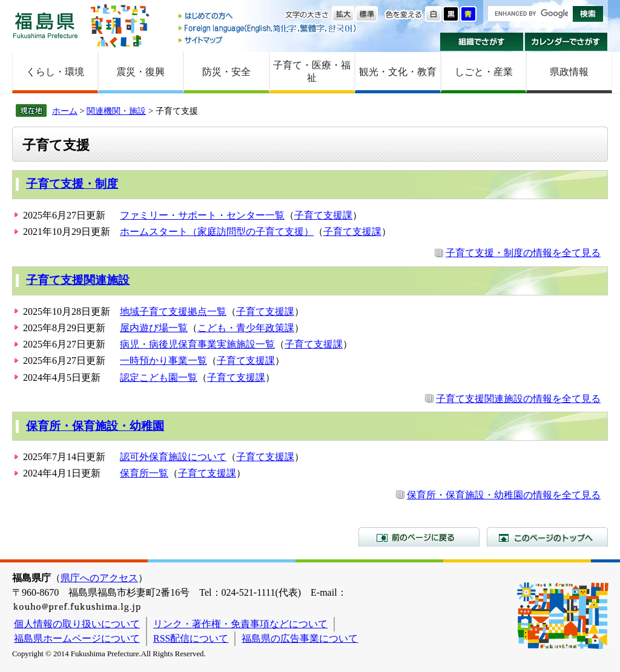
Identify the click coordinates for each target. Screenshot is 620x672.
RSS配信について (191, 638)
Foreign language (268, 28)
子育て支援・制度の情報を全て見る (523, 253)
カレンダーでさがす (566, 42)
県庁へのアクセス (99, 578)
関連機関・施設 (116, 111)
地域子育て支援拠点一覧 (173, 311)
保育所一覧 (144, 473)
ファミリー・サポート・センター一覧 (202, 215)
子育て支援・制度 (72, 184)
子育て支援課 (323, 215)
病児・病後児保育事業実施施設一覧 (197, 344)
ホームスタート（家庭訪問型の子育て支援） (217, 232)
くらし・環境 (55, 72)
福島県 (45, 25)
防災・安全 (226, 72)
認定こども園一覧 (159, 377)
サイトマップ (268, 40)
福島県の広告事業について (300, 638)
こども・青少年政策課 (246, 328)
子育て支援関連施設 (78, 280)
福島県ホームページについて (77, 638)
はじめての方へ (268, 17)
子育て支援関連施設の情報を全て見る (518, 399)
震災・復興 (140, 72)
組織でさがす (482, 42)
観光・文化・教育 (398, 72)
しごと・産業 (484, 72)
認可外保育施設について (173, 457)
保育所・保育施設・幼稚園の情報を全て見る (504, 495)
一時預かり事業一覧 (163, 361)
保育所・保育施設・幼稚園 (95, 426)
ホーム (65, 111)
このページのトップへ (547, 537)
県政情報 (569, 72)
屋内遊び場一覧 (154, 328)
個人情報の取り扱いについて (77, 624)
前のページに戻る (419, 537)
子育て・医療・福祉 (312, 71)
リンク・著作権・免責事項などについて (240, 624)
